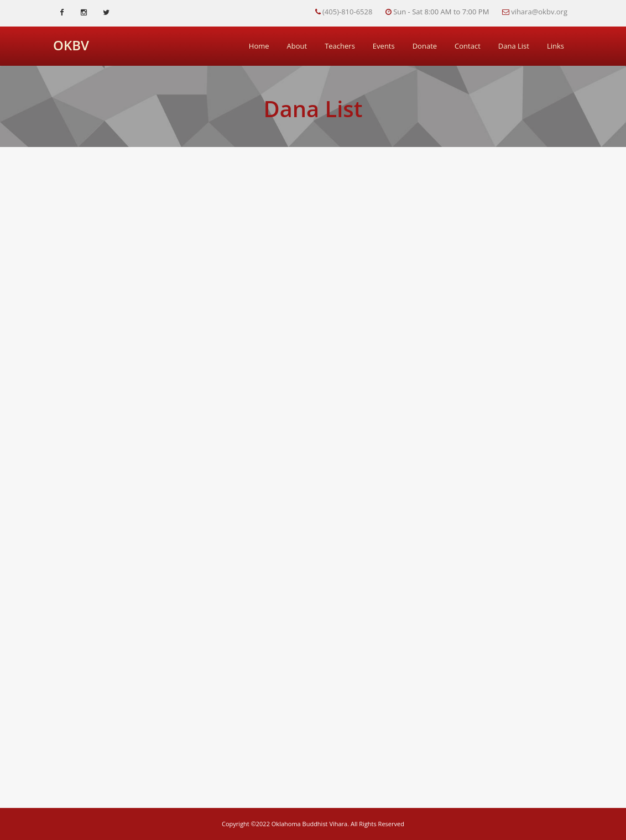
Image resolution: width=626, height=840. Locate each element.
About (297, 46)
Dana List (514, 46)
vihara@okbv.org (539, 12)
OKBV (71, 45)
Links (555, 46)
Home (259, 46)
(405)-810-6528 (347, 12)
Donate (425, 46)
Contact (468, 46)
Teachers (340, 46)
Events (384, 46)
